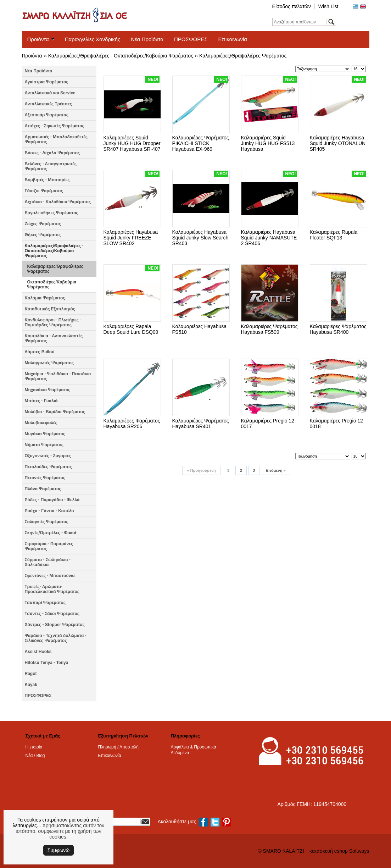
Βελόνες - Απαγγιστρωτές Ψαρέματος (51, 166)
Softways (359, 851)
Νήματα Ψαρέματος (44, 445)
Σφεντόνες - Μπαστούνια (50, 576)
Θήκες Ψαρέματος (43, 235)
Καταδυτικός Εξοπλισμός (50, 309)
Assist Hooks (38, 652)
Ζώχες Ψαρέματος (43, 224)
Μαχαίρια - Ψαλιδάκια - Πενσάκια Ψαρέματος (58, 376)
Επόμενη (275, 470)
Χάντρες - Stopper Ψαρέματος (55, 625)
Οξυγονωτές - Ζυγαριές (48, 456)
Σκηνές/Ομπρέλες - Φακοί (51, 533)
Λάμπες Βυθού (40, 352)
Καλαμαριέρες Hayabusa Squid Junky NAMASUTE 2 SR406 (269, 238)
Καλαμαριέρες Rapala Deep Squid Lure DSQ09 (131, 329)
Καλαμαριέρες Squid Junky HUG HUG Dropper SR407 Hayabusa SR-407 (132, 143)
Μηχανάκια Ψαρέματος (48, 390)
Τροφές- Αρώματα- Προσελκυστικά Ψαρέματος (52, 589)
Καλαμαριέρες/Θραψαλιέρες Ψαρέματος (243, 56)
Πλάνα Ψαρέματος (43, 489)
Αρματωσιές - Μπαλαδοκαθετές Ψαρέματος (56, 139)
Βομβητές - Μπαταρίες (47, 180)
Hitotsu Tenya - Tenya (47, 663)
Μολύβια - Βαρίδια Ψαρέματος (55, 412)
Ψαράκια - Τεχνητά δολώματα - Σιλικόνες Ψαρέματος (56, 638)
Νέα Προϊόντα (147, 39)
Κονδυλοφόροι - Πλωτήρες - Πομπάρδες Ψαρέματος (53, 322)
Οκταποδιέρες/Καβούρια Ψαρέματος (52, 284)
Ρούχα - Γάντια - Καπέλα (49, 511)
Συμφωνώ (58, 850)
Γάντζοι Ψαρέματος (44, 191)
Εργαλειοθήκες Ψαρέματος (52, 213)
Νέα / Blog (35, 756)
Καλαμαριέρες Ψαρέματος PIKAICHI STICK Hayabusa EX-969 (201, 143)
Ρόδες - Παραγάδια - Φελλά (52, 500)
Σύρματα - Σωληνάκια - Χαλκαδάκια (48, 562)
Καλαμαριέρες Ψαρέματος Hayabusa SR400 (338, 329)
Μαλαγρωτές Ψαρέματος (49, 363)
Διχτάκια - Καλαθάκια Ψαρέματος (58, 202)
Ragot (31, 674)
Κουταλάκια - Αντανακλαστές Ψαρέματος (54, 338)
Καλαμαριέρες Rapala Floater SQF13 (334, 235)
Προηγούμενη (201, 470)
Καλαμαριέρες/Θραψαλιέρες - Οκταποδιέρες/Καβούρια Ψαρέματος (121, 56)
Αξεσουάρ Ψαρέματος (47, 115)
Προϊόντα (38, 39)
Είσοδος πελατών (292, 6)
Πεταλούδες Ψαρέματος (48, 467)
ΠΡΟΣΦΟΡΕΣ (191, 39)
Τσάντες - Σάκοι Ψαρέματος (52, 614)
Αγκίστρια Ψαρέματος (47, 82)
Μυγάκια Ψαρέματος (45, 434)
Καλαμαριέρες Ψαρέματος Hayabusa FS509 (269, 329)
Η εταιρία (34, 747)
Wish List (328, 6)
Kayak (31, 685)
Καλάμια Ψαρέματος (45, 298)
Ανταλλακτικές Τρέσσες (48, 104)
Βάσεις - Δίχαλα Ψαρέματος (52, 153)
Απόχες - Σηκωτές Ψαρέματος (55, 126)
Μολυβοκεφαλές (41, 423)
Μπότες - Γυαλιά (41, 401)
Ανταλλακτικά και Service (50, 93)
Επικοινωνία (233, 39)
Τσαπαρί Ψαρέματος (45, 603)
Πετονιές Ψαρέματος (45, 478)
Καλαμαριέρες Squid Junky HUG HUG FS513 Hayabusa (268, 143)
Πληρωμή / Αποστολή (118, 747)
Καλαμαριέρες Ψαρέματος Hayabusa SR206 (132, 424)
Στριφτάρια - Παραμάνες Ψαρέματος (49, 546)
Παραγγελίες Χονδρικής (93, 39)
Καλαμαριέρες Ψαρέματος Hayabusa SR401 (201, 424)
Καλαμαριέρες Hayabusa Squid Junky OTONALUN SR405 (338, 143)
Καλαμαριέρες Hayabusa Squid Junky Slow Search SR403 (200, 238)
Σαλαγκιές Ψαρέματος (47, 522)
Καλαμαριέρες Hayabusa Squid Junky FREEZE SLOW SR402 (131, 238)
